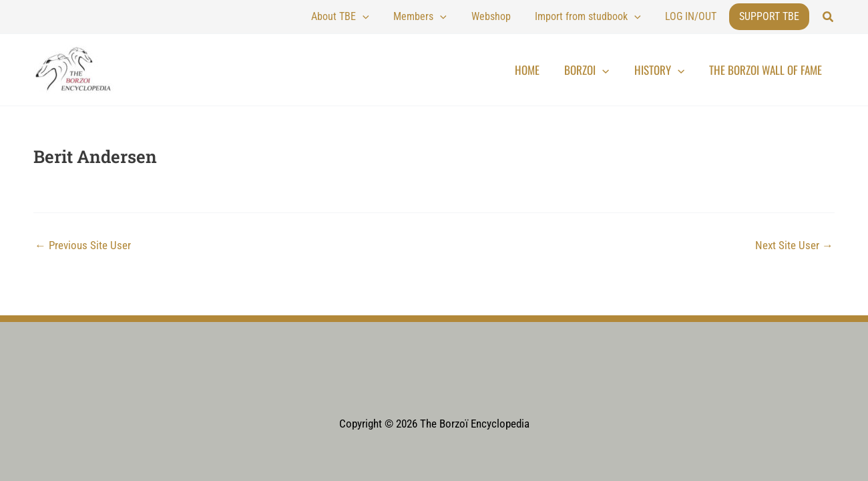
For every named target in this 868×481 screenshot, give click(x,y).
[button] (829, 17)
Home (559, 70)
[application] (413, 17)
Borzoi (609, 70)
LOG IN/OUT (697, 16)
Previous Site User (83, 246)
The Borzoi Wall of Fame (770, 70)
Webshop (518, 16)
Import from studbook (605, 17)
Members (459, 17)
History (673, 70)
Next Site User (794, 246)
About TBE (390, 17)
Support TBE (769, 16)
